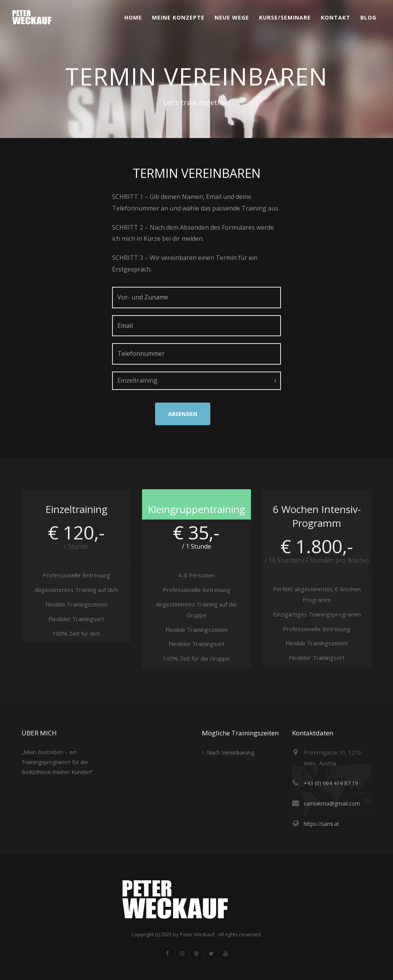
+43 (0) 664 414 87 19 (331, 783)
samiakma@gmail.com (332, 803)
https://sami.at (321, 824)
